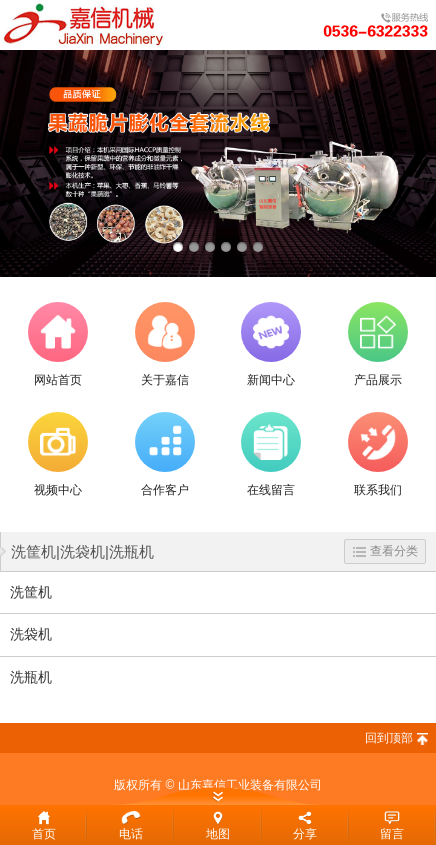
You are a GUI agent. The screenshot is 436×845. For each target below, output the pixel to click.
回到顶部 (389, 738)
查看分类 (385, 551)
